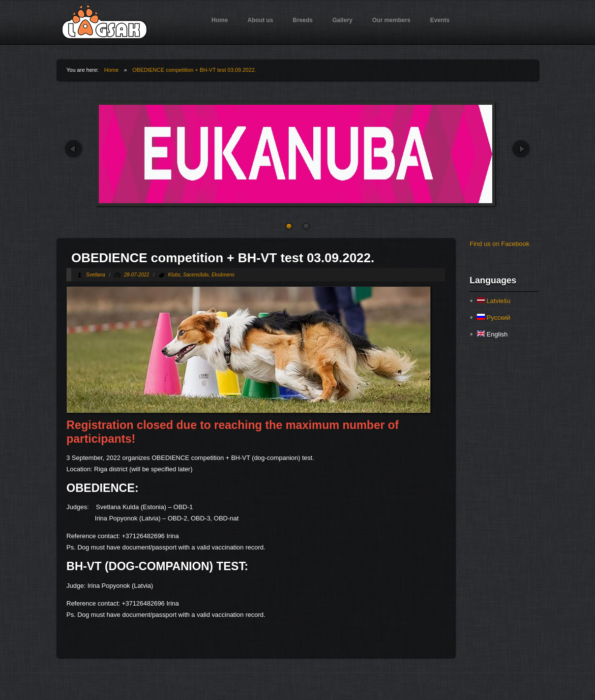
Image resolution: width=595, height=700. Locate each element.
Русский (494, 318)
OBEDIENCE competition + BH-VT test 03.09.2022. (194, 70)
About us (260, 20)
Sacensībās (196, 275)
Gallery (342, 20)
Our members (391, 20)
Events (440, 20)
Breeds (303, 20)
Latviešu (494, 301)
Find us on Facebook (499, 244)
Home (220, 20)
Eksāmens (223, 275)
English (492, 334)
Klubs (174, 275)
